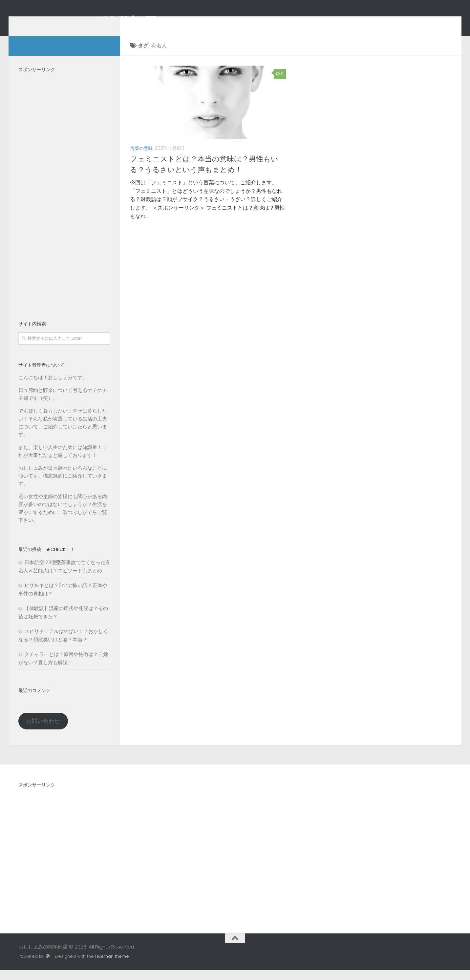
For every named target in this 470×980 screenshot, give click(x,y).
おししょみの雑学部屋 (87, 23)
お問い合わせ (43, 731)
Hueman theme (112, 966)
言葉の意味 (141, 158)
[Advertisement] (64, 202)
